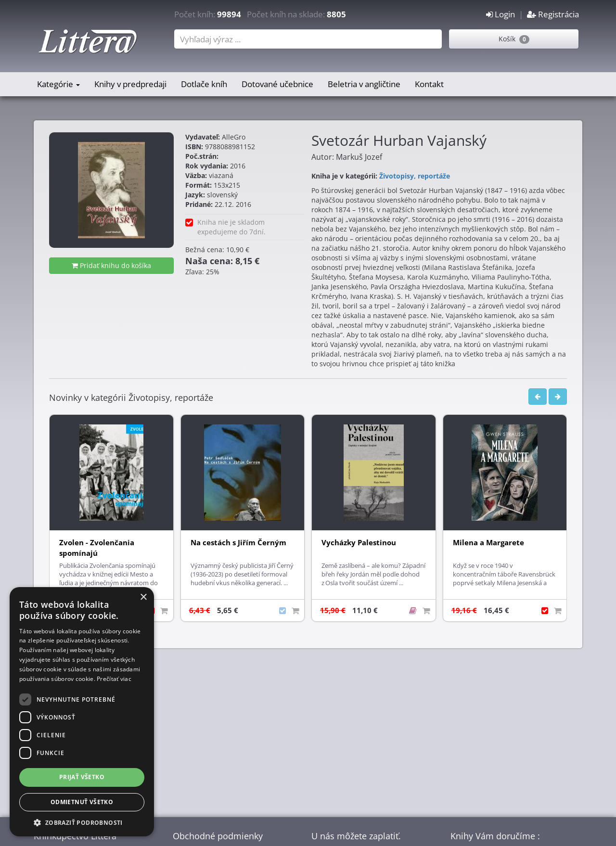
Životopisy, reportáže (415, 176)
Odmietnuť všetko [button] (82, 802)
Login (500, 14)
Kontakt (429, 84)
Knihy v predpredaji (130, 84)
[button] (82, 822)
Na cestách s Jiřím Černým (238, 543)
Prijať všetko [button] (82, 777)
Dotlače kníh (204, 84)
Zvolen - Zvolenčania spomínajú (97, 548)
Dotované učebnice (277, 84)
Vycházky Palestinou (359, 543)
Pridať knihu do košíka (111, 265)
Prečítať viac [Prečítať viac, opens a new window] (114, 679)
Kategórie (58, 84)
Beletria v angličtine (364, 84)
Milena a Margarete (488, 543)
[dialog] (82, 712)
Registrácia (553, 14)
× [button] (143, 597)
